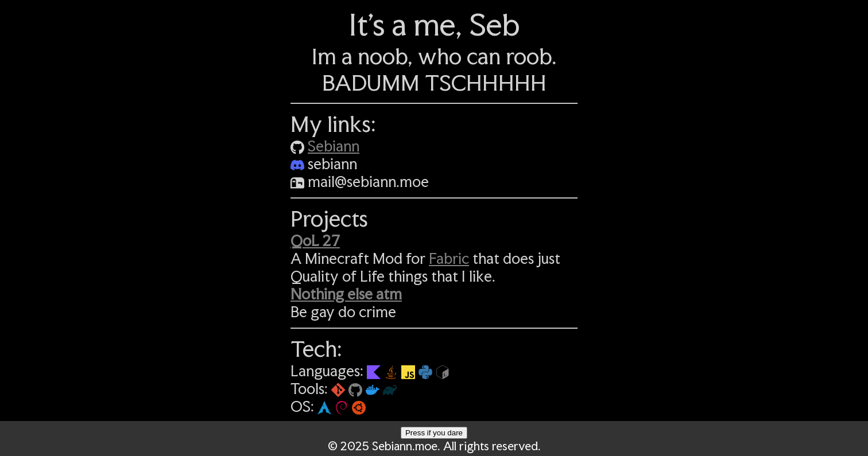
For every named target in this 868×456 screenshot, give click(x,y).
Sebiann (334, 146)
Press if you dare (434, 433)
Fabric (449, 258)
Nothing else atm (346, 294)
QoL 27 (315, 241)
